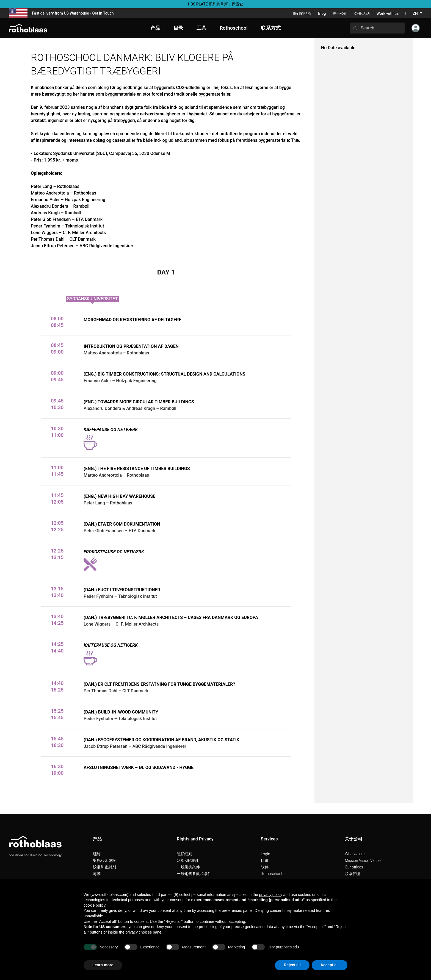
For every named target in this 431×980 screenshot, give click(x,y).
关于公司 (340, 13)
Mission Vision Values (363, 860)
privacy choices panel (144, 932)
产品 (155, 28)
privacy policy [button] (271, 895)
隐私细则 (184, 854)
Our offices (354, 867)
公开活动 (362, 13)
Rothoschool (272, 874)
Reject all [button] (292, 965)
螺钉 (97, 854)
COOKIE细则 (187, 860)
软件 (265, 867)
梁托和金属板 (104, 860)
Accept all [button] (330, 965)
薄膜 (97, 874)
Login (266, 854)
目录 (265, 860)
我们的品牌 (302, 13)
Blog (322, 13)
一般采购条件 (188, 867)
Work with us (387, 13)
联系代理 (352, 874)
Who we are (355, 854)
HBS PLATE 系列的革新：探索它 (215, 4)
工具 (201, 28)
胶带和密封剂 (104, 867)
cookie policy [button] (94, 905)
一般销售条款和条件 (194, 874)
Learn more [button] (103, 965)
